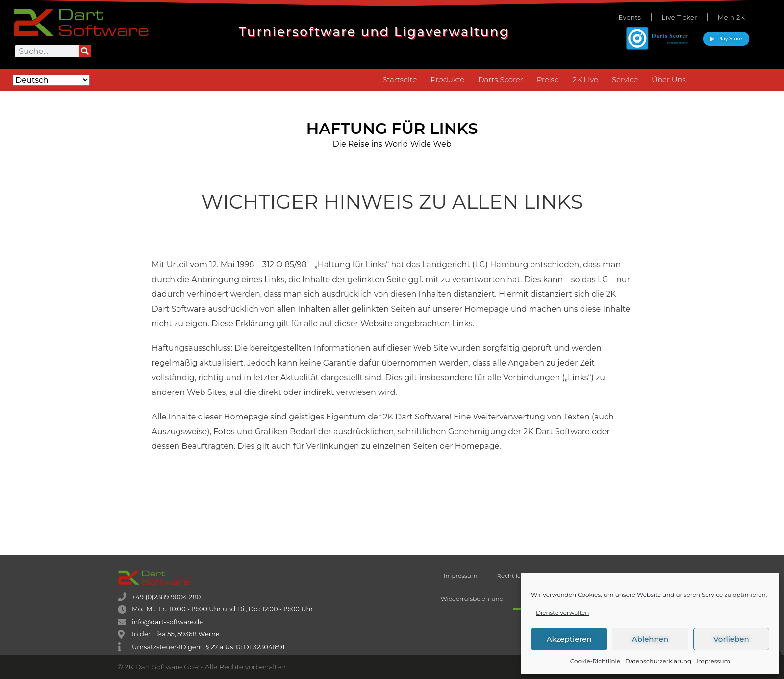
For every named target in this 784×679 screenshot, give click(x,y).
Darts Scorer (500, 80)
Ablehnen (650, 639)
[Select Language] (51, 80)
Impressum (713, 661)
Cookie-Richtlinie (595, 661)
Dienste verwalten (562, 613)
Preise (548, 80)
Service (625, 80)
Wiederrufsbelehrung (472, 598)
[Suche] (85, 51)
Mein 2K (732, 17)
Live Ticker (680, 17)
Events (630, 17)
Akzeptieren (569, 639)
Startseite (400, 80)
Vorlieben (731, 639)
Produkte (447, 80)
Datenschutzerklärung (658, 661)
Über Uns (669, 80)
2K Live (585, 80)
